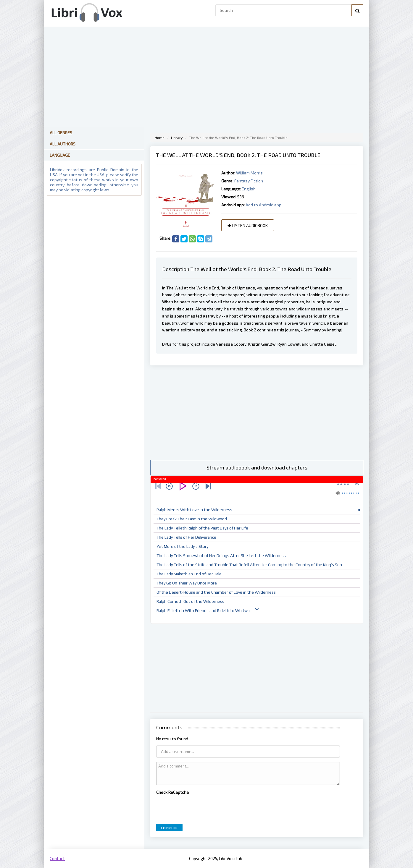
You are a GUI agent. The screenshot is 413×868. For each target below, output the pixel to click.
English (249, 189)
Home (160, 137)
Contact (57, 858)
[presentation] (201, 808)
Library (177, 137)
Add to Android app (263, 205)
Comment (169, 828)
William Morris (249, 173)
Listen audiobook (248, 225)
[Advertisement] (257, 413)
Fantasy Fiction (249, 181)
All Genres (61, 133)
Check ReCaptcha (172, 792)
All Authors (63, 144)
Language (60, 155)
